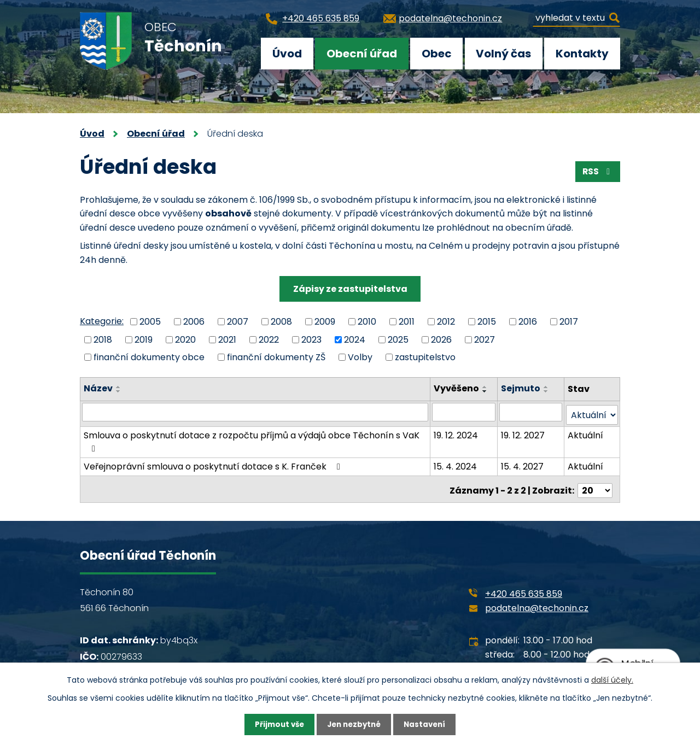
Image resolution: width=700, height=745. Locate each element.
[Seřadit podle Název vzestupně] (119, 387)
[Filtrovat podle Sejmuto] (531, 412)
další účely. (612, 679)
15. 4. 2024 (456, 464)
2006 (194, 322)
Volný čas (503, 54)
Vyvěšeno (457, 388)
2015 (487, 322)
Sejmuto (521, 388)
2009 (325, 322)
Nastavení (428, 724)
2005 (150, 322)
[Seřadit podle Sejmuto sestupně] (547, 391)
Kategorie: (102, 321)
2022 (269, 339)
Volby (360, 357)
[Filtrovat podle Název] (256, 412)
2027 (485, 339)
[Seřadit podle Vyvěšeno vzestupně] (486, 387)
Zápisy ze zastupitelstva (350, 289)
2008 (281, 322)
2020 (185, 339)
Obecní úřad (362, 54)
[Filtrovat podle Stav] (592, 412)
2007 (238, 322)
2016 (528, 322)
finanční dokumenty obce (149, 357)
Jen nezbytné (354, 724)
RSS (597, 173)
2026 (441, 339)
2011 (407, 322)
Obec (437, 54)
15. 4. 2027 (523, 464)
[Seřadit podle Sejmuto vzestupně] (547, 387)
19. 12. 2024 (457, 433)
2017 (569, 322)
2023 (311, 339)
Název (98, 388)
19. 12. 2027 (523, 433)
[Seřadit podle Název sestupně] (119, 391)
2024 (355, 339)
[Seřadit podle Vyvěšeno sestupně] (486, 391)
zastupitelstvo (425, 357)
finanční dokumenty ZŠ (276, 357)
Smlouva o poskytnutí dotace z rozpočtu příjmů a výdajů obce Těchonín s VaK (252, 438)
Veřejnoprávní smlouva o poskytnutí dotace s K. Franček (214, 464)
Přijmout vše (276, 724)
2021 (227, 339)
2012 (446, 322)
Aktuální (586, 433)
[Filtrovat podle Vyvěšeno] (465, 412)
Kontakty (582, 54)
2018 (103, 339)
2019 (144, 339)
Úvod (287, 54)
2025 (398, 339)
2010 (367, 322)
